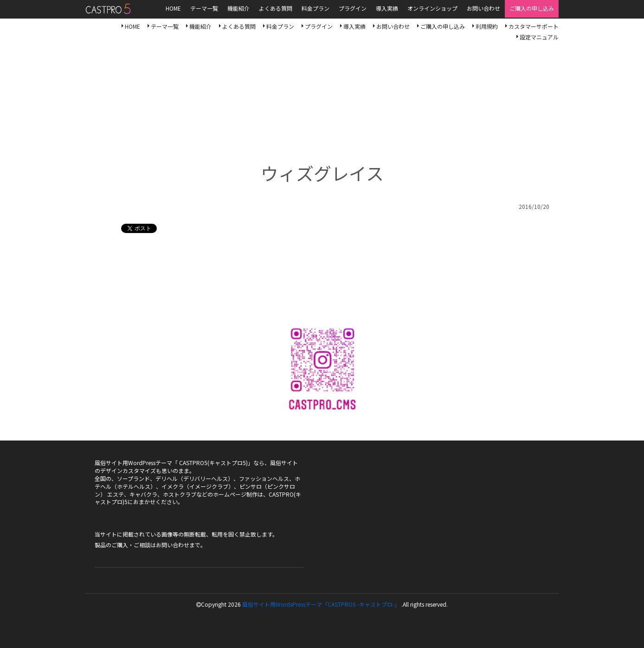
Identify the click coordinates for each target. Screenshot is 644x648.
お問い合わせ (393, 26)
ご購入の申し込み (443, 26)
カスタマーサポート (534, 26)
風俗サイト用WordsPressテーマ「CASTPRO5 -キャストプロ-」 (321, 604)
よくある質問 (239, 26)
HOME (132, 26)
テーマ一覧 (165, 26)
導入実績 (354, 26)
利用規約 (487, 26)
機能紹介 (200, 26)
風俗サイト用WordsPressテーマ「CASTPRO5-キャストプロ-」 (108, 9)
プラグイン (319, 26)
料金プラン (280, 26)
